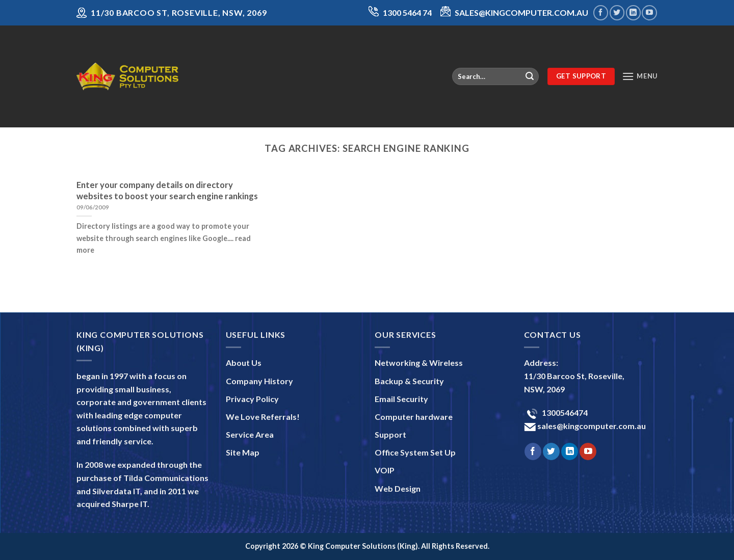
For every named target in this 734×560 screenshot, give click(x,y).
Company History (259, 381)
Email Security (401, 399)
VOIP (385, 470)
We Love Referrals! (263, 417)
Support (390, 434)
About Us (244, 363)
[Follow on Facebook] (601, 12)
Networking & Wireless (419, 363)
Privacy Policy (252, 399)
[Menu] (640, 76)
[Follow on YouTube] (649, 12)
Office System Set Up (415, 452)
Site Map (243, 452)
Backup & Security (409, 381)
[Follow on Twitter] (617, 12)
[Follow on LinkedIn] (633, 12)
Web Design (398, 488)
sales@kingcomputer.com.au (591, 426)
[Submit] (530, 76)
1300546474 (564, 412)
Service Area (250, 434)
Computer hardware (414, 417)
